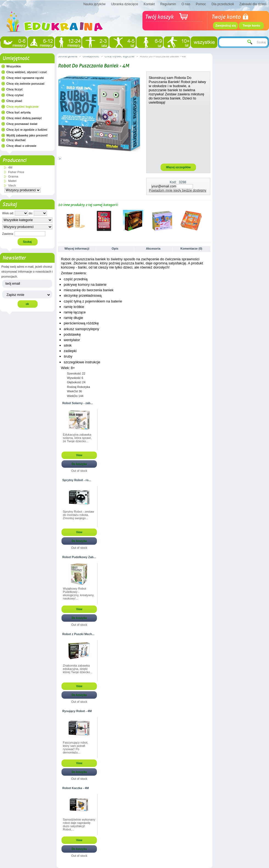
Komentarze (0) (191, 249)
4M (10, 167)
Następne (209, 221)
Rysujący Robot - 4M (77, 711)
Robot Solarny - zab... (78, 403)
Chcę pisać (14, 101)
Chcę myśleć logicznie (22, 107)
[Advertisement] (178, 134)
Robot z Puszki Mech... (78, 634)
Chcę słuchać (16, 140)
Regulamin (168, 4)
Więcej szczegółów (178, 167)
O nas (186, 4)
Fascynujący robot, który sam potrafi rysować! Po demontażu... (75, 747)
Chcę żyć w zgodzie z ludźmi (27, 130)
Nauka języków (95, 4)
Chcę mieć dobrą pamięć (24, 118)
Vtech (12, 185)
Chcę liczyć (15, 89)
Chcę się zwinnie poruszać (25, 84)
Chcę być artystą (18, 112)
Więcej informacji (77, 249)
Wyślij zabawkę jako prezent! (27, 135)
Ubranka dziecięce (124, 4)
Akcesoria (153, 249)
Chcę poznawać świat (22, 124)
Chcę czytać (15, 95)
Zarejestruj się (226, 25)
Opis (115, 249)
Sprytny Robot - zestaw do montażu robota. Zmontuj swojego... (79, 515)
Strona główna (68, 56)
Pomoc (201, 4)
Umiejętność (16, 58)
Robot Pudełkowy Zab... (79, 557)
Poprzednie (59, 221)
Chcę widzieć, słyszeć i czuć (27, 72)
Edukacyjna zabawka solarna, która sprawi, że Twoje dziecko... (77, 438)
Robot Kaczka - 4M (76, 788)
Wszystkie (14, 66)
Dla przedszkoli (223, 4)
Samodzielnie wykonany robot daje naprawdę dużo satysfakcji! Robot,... (79, 824)
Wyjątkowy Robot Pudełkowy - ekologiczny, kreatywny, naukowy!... (79, 593)
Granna (13, 176)
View (79, 455)
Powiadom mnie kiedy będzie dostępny (178, 190)
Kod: (173, 182)
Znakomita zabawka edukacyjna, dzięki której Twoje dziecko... (78, 669)
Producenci (14, 160)
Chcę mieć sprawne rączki (25, 78)
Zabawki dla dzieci (253, 4)
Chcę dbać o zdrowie (21, 146)
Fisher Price (16, 172)
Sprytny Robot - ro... (77, 480)
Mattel (12, 181)
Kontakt (149, 4)
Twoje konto (251, 25)
